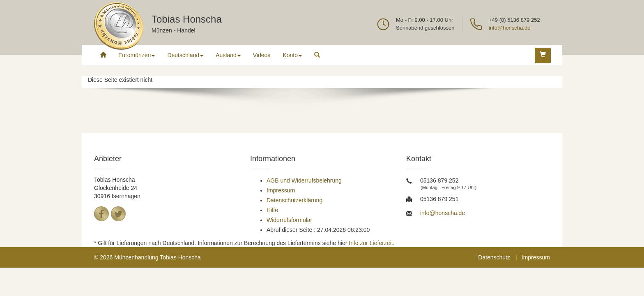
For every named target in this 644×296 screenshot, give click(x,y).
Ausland (228, 55)
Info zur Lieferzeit (371, 243)
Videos (262, 55)
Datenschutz (494, 257)
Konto (292, 55)
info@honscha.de (509, 28)
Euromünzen (137, 55)
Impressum (281, 190)
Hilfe (272, 210)
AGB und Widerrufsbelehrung (304, 180)
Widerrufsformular (289, 220)
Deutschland (185, 55)
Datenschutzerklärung (294, 200)
